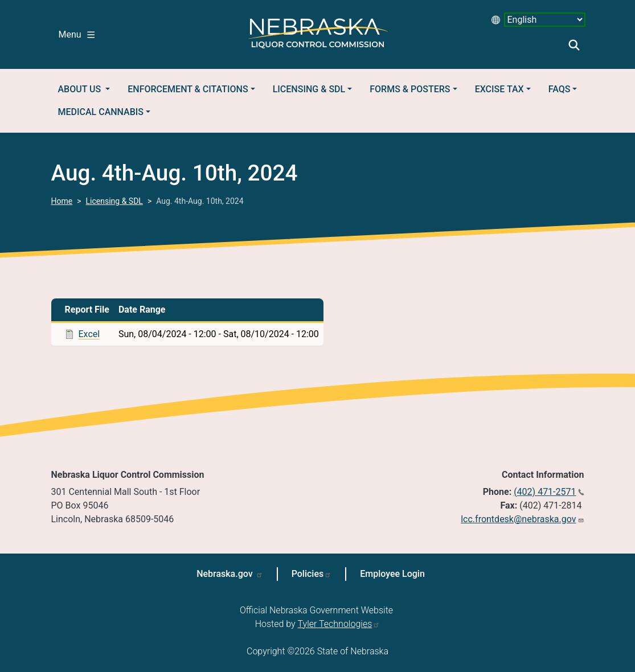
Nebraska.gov (226, 574)
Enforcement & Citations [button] (188, 89)
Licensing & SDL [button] (309, 89)
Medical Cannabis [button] (101, 112)
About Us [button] (81, 89)
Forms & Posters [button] (410, 89)
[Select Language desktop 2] (545, 20)
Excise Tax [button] (499, 89)
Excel (89, 334)
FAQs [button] (560, 89)
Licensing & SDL (114, 201)
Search (574, 45)
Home (62, 201)
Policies (308, 574)
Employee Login (392, 574)
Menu (77, 34)
